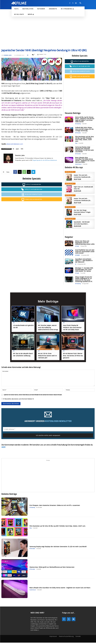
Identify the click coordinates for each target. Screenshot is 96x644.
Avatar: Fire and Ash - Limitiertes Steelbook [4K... (83, 176)
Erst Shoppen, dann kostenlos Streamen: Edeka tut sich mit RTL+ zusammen (55, 507)
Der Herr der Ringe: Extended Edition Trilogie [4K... (82, 212)
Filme (76, 143)
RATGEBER (77, 255)
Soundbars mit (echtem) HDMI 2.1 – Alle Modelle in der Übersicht (84, 261)
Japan (17, 149)
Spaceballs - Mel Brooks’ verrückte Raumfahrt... (82, 223)
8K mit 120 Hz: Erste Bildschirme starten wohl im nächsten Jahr (47, 357)
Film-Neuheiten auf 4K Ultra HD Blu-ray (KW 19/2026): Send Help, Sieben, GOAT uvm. (84, 139)
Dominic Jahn (8, 55)
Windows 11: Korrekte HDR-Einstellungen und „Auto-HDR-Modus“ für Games (84, 270)
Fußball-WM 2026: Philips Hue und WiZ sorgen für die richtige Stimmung (84, 129)
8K (28, 55)
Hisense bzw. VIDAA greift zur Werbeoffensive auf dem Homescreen (52, 569)
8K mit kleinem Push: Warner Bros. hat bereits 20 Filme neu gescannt (73, 357)
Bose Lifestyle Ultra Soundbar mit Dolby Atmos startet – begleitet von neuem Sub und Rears (60, 589)
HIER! (3, 449)
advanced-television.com (15, 144)
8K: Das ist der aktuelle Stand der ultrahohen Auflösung (22, 357)
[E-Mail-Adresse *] (48, 431)
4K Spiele (77, 246)
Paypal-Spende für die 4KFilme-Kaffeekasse (45, 160)
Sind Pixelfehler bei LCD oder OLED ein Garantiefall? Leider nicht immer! (85, 252)
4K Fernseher (78, 133)
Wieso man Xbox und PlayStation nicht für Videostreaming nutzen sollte (85, 243)
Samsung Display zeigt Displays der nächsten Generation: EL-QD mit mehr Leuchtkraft (85, 149)
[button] (80, 3)
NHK (22, 149)
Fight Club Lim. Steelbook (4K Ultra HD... (83, 188)
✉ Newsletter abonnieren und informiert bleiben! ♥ (18, 400)
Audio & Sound (78, 164)
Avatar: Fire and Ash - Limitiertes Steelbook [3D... (83, 200)
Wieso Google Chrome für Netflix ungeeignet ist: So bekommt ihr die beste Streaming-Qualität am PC (84, 279)
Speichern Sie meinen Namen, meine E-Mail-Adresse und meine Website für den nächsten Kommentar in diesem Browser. (33, 396)
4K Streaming (78, 124)
